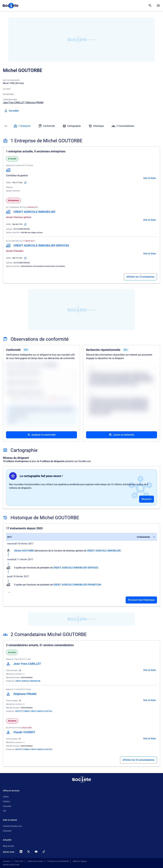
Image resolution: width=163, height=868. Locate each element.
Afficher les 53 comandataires (139, 760)
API (5, 811)
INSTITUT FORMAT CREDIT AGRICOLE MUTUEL (34, 711)
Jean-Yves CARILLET (14, 103)
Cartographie (72, 126)
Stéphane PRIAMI (34, 103)
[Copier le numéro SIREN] (25, 183)
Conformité (47, 126)
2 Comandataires (123, 126)
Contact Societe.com (12, 826)
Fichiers (6, 801)
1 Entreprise (22, 126)
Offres (6, 797)
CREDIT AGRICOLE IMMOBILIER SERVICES (76, 568)
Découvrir (147, 499)
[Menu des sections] (6, 126)
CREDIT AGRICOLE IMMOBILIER (104, 551)
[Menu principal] (158, 6)
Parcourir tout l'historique (141, 600)
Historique (96, 126)
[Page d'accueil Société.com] (10, 6)
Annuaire (7, 806)
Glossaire (7, 831)
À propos (7, 861)
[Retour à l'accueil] (81, 779)
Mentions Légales (80, 861)
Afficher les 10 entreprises (140, 277)
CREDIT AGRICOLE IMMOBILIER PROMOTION (77, 585)
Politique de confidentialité (58, 861)
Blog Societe (9, 846)
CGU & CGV (19, 861)
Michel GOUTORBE (24, 551)
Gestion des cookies (35, 861)
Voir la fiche (150, 178)
